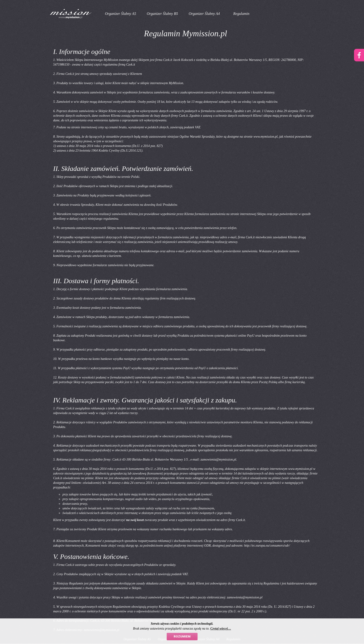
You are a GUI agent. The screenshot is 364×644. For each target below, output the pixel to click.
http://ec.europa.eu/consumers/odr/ (267, 546)
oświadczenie (91, 483)
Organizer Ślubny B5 (162, 14)
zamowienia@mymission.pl (218, 460)
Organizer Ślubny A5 (120, 14)
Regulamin (241, 14)
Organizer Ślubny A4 (204, 14)
